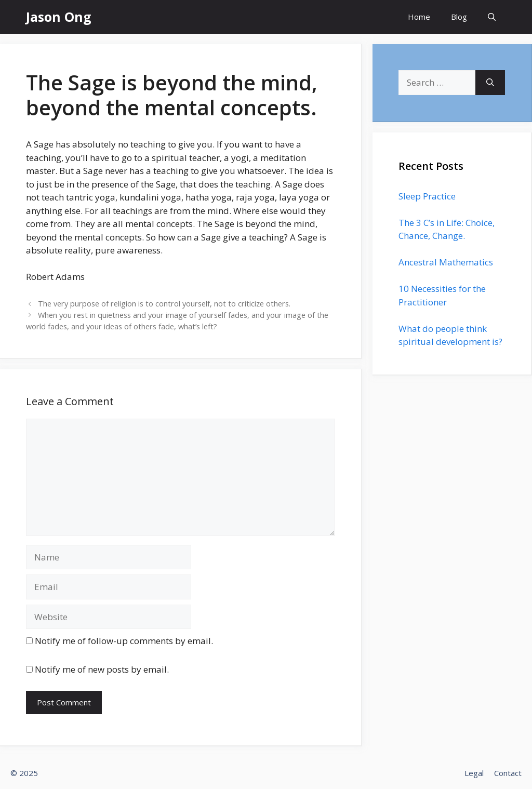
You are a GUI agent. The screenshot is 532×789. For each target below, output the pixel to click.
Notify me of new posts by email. (102, 669)
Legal (474, 773)
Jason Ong (59, 17)
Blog (459, 17)
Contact (508, 773)
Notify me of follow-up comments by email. (124, 641)
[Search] (490, 83)
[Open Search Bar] (492, 17)
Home (419, 17)
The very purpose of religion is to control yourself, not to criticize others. (164, 304)
